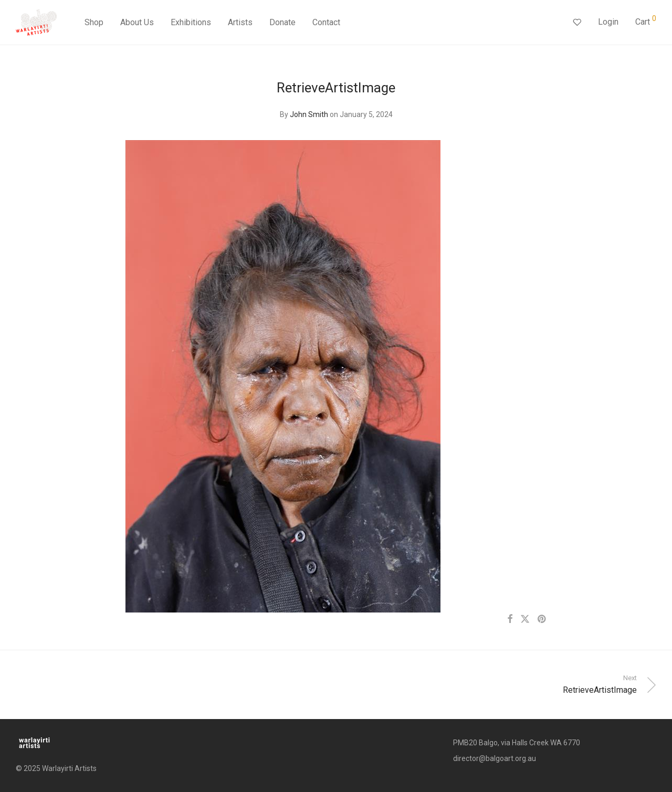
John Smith (309, 114)
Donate (282, 22)
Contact (326, 22)
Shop (94, 22)
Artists (240, 22)
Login (608, 22)
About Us (137, 22)
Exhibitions (191, 22)
